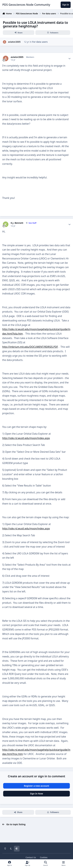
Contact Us (31, 857)
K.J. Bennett (17, 223)
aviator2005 (14, 42)
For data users (40, 42)
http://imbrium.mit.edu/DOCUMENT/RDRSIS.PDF (30, 347)
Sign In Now (36, 794)
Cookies (44, 857)
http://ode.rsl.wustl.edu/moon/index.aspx (26, 438)
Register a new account (37, 786)
